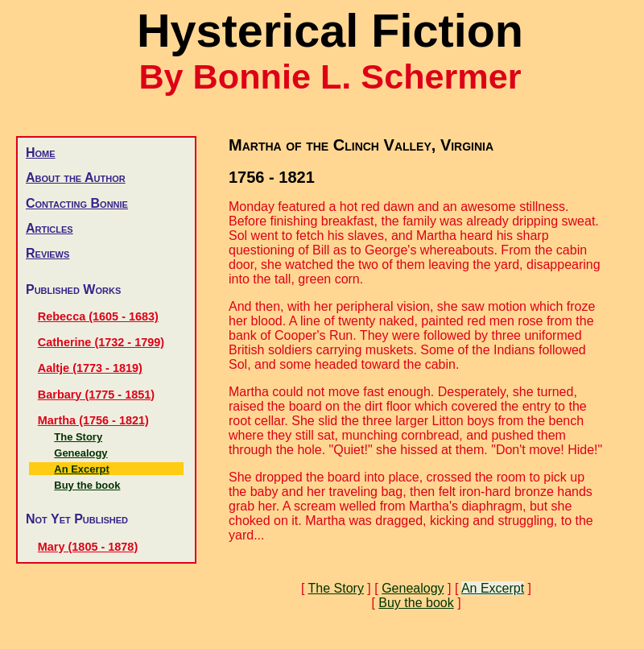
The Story (78, 437)
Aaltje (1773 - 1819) (90, 368)
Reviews (47, 253)
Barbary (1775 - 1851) (96, 395)
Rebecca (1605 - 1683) (98, 316)
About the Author (76, 178)
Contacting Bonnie (77, 203)
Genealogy (80, 453)
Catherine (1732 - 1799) (101, 342)
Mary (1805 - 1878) (88, 547)
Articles (50, 228)
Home (41, 153)
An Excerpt (81, 469)
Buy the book (87, 485)
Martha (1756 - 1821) (93, 420)
